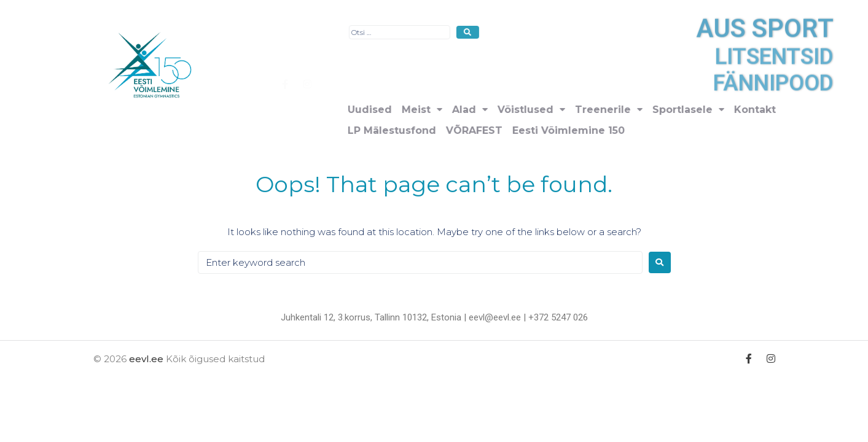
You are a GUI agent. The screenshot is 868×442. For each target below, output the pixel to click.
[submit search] (643, 32)
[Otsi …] (575, 32)
